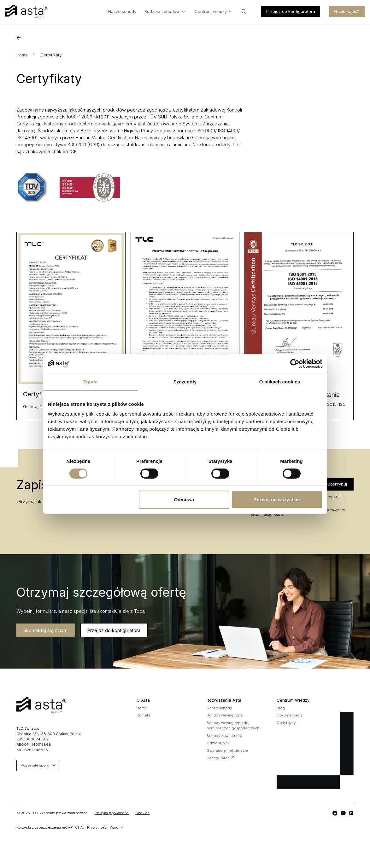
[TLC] (335, 813)
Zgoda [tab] (91, 382)
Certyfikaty (286, 723)
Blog (281, 708)
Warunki (117, 827)
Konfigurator (220, 758)
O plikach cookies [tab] (280, 382)
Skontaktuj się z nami (44, 630)
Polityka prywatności (112, 813)
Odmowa (184, 500)
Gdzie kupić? (347, 11)
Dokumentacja (290, 715)
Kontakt (143, 715)
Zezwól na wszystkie (277, 500)
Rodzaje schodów (165, 12)
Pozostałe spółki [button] (38, 765)
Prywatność (97, 827)
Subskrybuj (336, 484)
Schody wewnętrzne (225, 715)
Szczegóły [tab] (185, 382)
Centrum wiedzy (213, 12)
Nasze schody (122, 11)
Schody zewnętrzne (224, 736)
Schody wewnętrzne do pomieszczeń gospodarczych (233, 725)
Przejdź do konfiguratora (291, 11)
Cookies (142, 813)
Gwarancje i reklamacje (227, 750)
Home (22, 55)
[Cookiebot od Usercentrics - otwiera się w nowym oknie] (295, 364)
